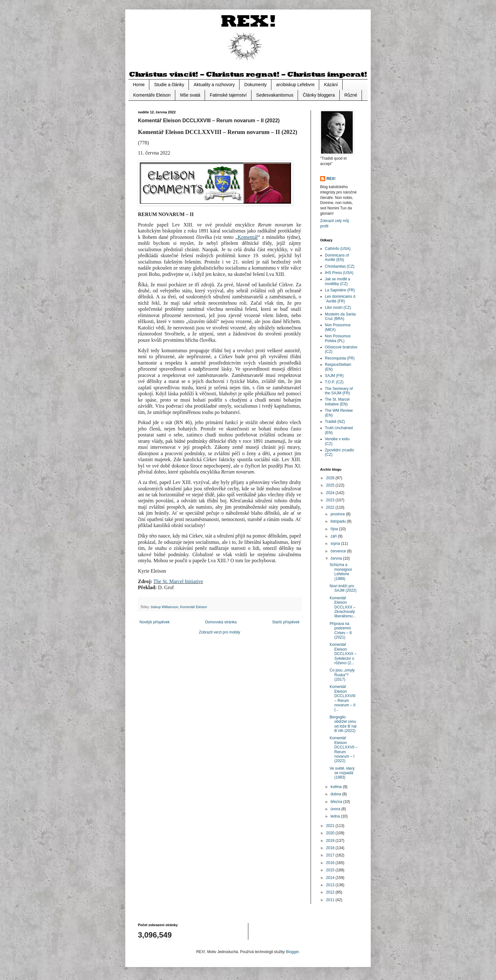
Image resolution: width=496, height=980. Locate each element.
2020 (331, 833)
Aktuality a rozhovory (214, 85)
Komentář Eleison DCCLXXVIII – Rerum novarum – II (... (343, 698)
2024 (331, 493)
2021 (331, 826)
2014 (331, 878)
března (337, 802)
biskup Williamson (164, 607)
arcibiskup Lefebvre (295, 85)
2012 (331, 892)
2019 (331, 841)
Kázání (331, 85)
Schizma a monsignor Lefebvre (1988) (341, 572)
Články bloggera (319, 95)
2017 (331, 855)
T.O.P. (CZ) (334, 382)
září (334, 536)
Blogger (292, 952)
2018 (331, 848)
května (337, 787)
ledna (336, 816)
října (335, 529)
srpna (336, 544)
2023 (331, 500)
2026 (331, 478)
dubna (336, 794)
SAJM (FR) (334, 376)
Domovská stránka (221, 622)
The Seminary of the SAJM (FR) (339, 391)
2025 (331, 485)
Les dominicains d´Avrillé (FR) (340, 299)
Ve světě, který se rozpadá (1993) (342, 773)
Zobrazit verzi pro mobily (220, 632)
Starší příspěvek (286, 622)
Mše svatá (190, 95)
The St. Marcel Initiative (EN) (337, 402)
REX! (331, 179)
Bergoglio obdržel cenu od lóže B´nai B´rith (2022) (343, 724)
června (337, 558)
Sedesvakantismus (275, 95)
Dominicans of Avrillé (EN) (337, 258)
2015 (331, 870)
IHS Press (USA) (339, 273)
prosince (338, 514)
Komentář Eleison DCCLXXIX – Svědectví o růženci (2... (343, 654)
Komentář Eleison (193, 607)
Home (139, 85)
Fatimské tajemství (228, 95)
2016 (331, 863)
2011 (331, 900)
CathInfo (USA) (338, 249)
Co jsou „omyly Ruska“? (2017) (342, 675)
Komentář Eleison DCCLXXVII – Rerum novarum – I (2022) (344, 749)
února (336, 809)
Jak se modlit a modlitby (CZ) (338, 281)
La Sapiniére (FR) (340, 290)
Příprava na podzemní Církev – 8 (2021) (341, 630)
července (339, 551)
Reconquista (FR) (340, 358)
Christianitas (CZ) (340, 266)
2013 (331, 885)
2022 (331, 507)
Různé (351, 95)
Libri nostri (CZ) (338, 308)
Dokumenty (255, 85)
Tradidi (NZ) (335, 422)
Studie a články (169, 85)
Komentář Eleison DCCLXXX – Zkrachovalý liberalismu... (343, 607)
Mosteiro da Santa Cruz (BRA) (340, 316)
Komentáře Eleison (152, 95)
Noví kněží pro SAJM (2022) (343, 588)
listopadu (339, 521)
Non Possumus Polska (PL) (338, 338)
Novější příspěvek (155, 622)
